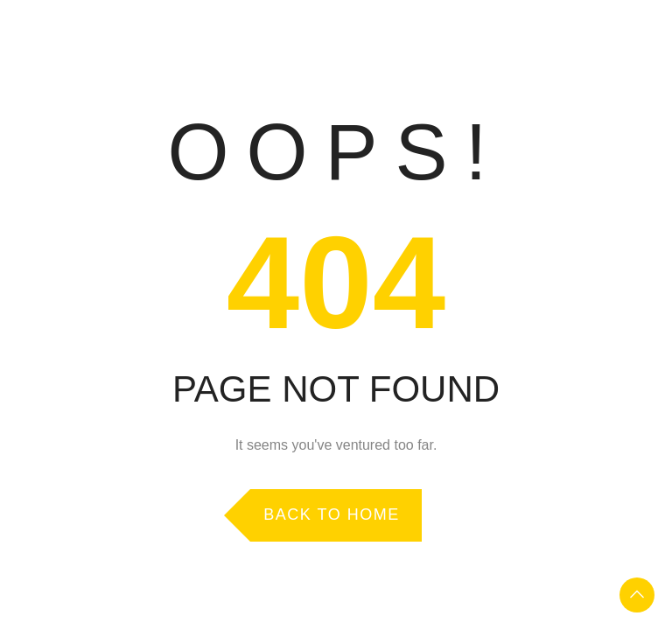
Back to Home (331, 514)
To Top (637, 595)
